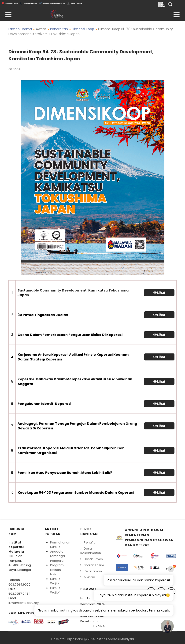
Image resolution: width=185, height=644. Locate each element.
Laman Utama (20, 29)
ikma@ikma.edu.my (24, 603)
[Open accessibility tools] (163, 4)
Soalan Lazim (94, 565)
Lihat (161, 293)
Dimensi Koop (83, 29)
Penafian (91, 542)
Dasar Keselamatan (91, 551)
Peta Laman (93, 571)
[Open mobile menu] (8, 15)
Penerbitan (59, 29)
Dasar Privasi (94, 559)
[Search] (170, 5)
